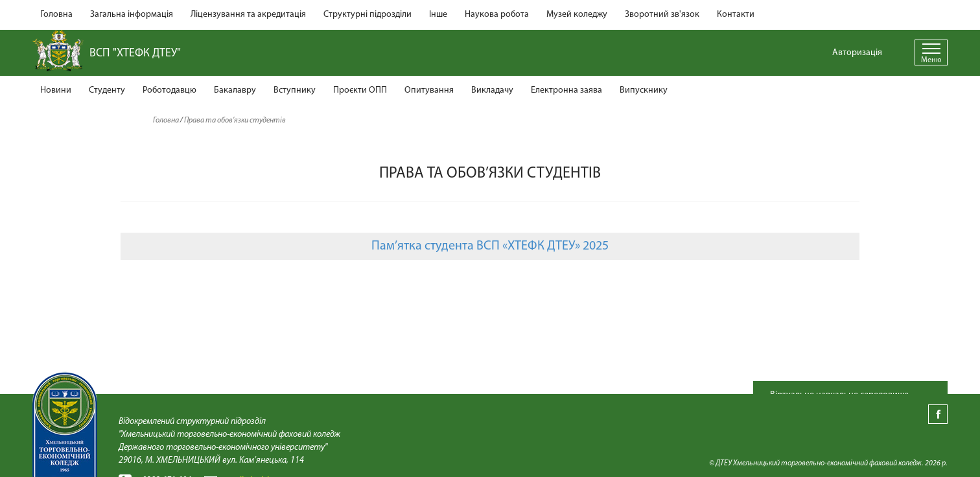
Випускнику (644, 90)
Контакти (736, 15)
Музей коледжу (577, 15)
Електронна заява (566, 90)
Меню (931, 60)
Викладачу (492, 90)
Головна (56, 15)
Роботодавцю (169, 90)
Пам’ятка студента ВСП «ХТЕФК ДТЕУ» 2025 (490, 246)
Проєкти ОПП (360, 90)
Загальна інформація (132, 15)
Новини (56, 90)
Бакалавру (235, 90)
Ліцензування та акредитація (248, 15)
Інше (438, 15)
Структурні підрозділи (367, 15)
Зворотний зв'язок (662, 15)
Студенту (107, 90)
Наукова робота (497, 15)
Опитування (429, 90)
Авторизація (857, 53)
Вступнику (295, 90)
